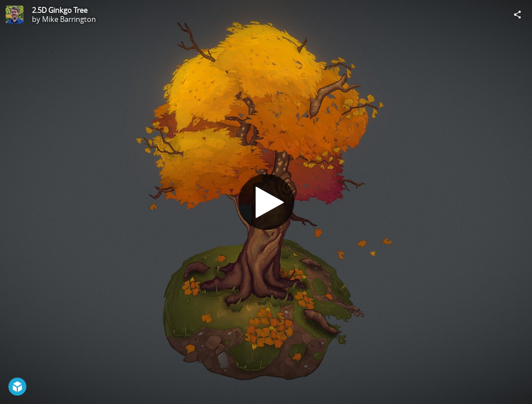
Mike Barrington (69, 19)
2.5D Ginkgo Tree (60, 10)
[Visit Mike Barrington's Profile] (15, 15)
